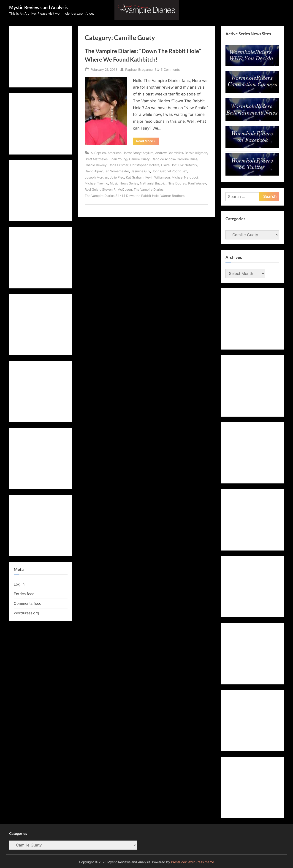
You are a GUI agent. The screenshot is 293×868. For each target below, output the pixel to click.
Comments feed (28, 603)
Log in (19, 584)
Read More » (147, 142)
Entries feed (24, 594)
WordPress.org (26, 613)
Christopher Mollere (145, 165)
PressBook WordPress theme (193, 862)
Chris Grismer (118, 165)
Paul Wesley (197, 183)
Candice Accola (163, 159)
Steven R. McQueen (117, 189)
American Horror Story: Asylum (130, 153)
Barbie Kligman (196, 153)
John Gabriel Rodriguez (170, 171)
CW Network (188, 165)
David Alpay (94, 171)
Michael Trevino (96, 183)
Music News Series (124, 183)
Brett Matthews (96, 159)
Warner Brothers (172, 196)
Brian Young (118, 159)
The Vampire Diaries (149, 189)
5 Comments (170, 69)
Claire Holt (169, 165)
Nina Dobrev (177, 183)
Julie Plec (117, 177)
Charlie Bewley (96, 165)
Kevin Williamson (158, 177)
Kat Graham (135, 177)
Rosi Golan (92, 189)
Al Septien (98, 153)
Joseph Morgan (96, 177)
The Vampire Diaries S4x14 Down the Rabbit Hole (122, 196)
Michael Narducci (185, 177)
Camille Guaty (139, 159)
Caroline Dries (187, 159)
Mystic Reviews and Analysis (38, 7)
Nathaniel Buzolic (153, 183)
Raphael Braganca (139, 69)
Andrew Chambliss (169, 153)
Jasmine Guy (141, 171)
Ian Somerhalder (117, 171)
